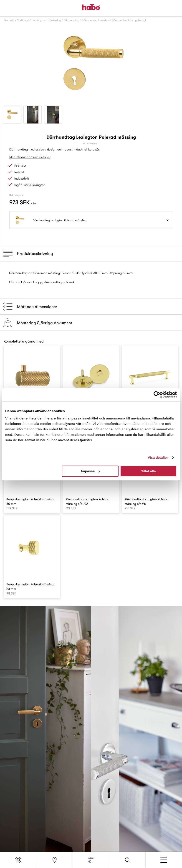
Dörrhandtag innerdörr (95, 20)
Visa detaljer (158, 457)
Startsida (9, 20)
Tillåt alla (149, 471)
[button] (127, 860)
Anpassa (90, 471)
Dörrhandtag (71, 20)
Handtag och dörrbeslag (46, 20)
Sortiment (23, 20)
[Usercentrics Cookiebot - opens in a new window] (157, 395)
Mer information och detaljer (30, 157)
